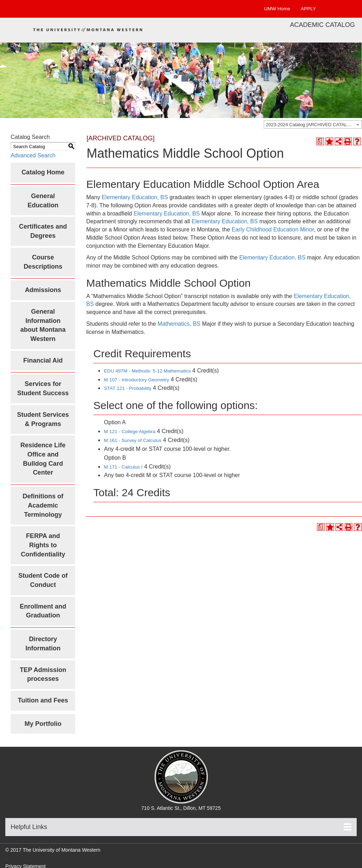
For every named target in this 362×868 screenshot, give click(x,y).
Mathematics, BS (179, 324)
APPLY (308, 9)
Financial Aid (43, 360)
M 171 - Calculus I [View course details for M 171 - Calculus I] (123, 467)
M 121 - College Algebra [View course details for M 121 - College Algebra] (130, 432)
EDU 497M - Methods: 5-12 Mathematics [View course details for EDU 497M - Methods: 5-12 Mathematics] (147, 371)
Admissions (43, 290)
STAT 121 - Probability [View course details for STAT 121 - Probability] (128, 388)
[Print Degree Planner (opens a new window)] (320, 141)
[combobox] (313, 124)
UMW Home (277, 9)
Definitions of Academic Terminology (43, 505)
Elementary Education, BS (135, 197)
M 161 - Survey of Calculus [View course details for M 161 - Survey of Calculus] (133, 440)
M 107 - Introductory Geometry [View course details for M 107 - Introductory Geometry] (137, 380)
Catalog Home (43, 172)
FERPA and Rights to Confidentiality (43, 545)
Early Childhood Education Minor (273, 229)
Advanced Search (33, 155)
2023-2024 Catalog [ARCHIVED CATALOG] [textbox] (311, 125)
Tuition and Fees (43, 700)
